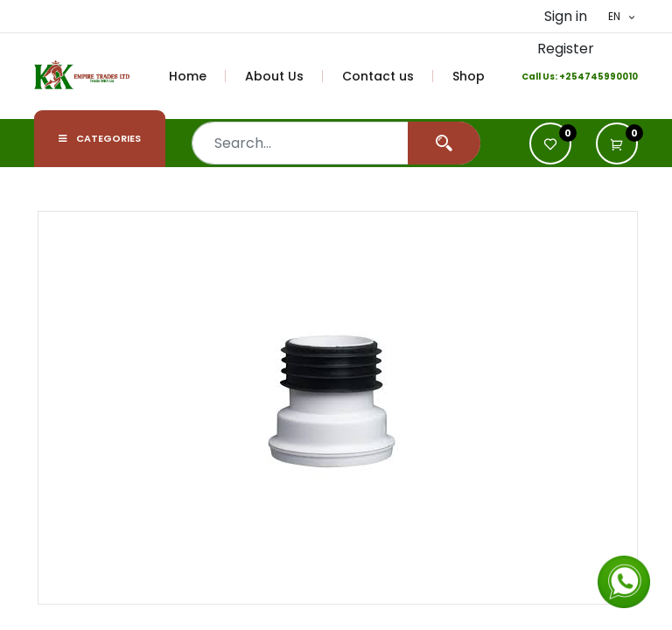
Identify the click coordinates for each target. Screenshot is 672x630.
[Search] (444, 143)
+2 (565, 77)
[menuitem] (198, 76)
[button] (617, 143)
